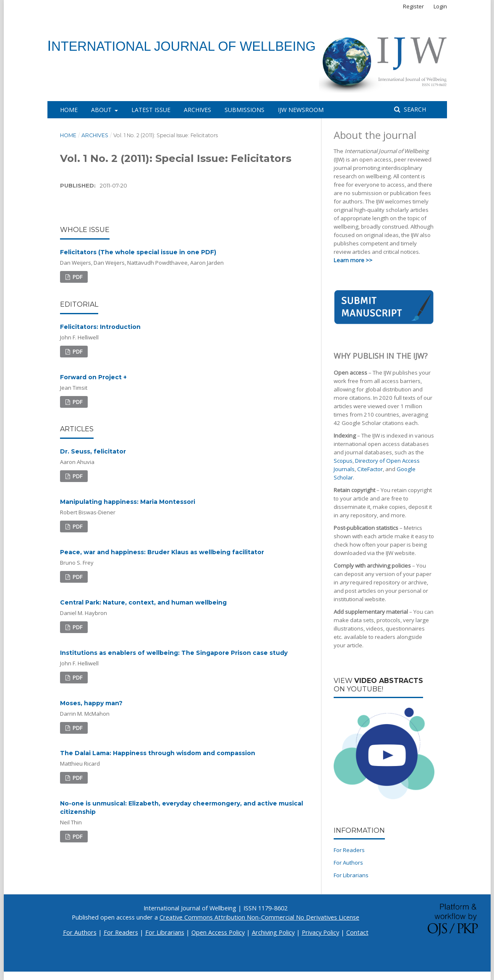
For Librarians (351, 875)
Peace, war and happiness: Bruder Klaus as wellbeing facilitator (162, 552)
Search (414, 109)
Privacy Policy (320, 932)
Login (440, 6)
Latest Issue (151, 110)
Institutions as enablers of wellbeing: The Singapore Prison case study (174, 653)
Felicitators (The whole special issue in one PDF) (138, 252)
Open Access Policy (218, 932)
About (102, 110)
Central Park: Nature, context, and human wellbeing (143, 602)
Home (69, 110)
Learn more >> (353, 260)
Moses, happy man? (91, 703)
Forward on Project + (93, 377)
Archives (197, 110)
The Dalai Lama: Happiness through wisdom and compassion (158, 753)
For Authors (348, 863)
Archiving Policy (273, 932)
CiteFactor (370, 469)
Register (413, 6)
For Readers (349, 850)
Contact (357, 932)
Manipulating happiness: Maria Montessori (128, 502)
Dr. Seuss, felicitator (93, 451)
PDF (77, 277)
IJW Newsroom (301, 110)
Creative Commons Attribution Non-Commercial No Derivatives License (259, 917)
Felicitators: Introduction (100, 327)
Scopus (343, 461)
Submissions (244, 110)
